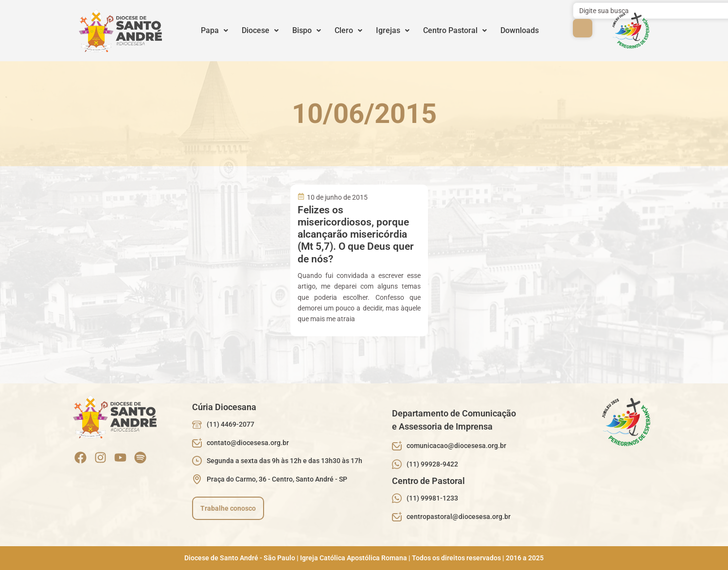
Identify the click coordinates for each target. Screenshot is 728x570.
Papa (214, 30)
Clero (348, 30)
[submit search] (583, 28)
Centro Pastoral (455, 30)
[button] (214, 31)
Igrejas (393, 30)
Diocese (260, 30)
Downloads (520, 30)
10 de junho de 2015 (337, 197)
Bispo (307, 30)
